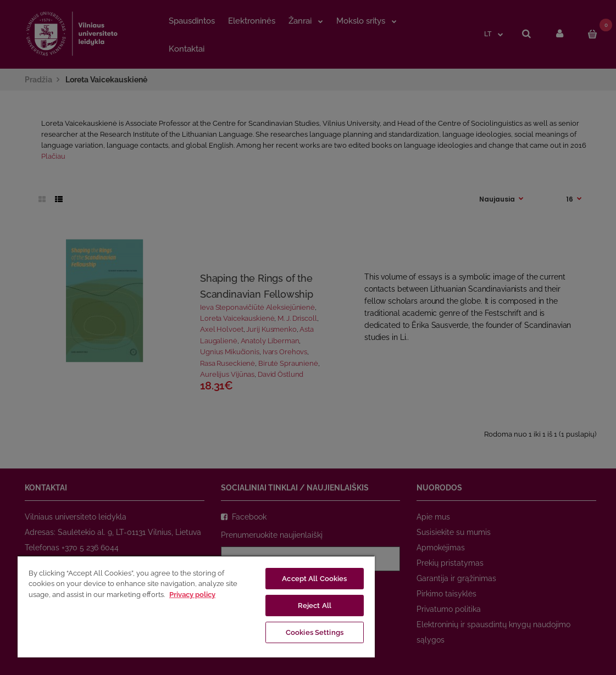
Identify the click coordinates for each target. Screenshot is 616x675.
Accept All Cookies (314, 579)
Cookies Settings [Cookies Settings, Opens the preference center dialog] (315, 632)
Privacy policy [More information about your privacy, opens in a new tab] (192, 595)
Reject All (315, 606)
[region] (196, 606)
